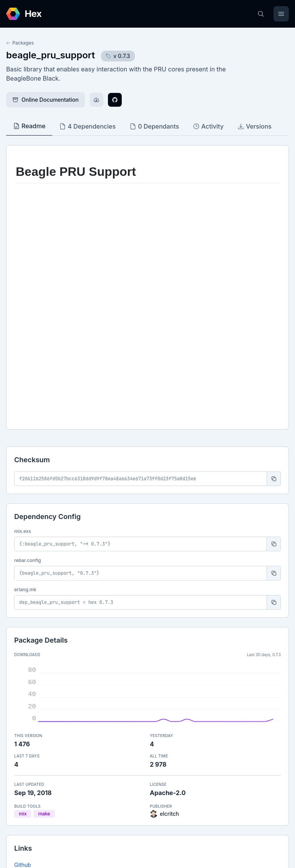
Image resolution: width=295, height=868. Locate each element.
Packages (20, 43)
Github (23, 634)
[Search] (261, 14)
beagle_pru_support (51, 55)
